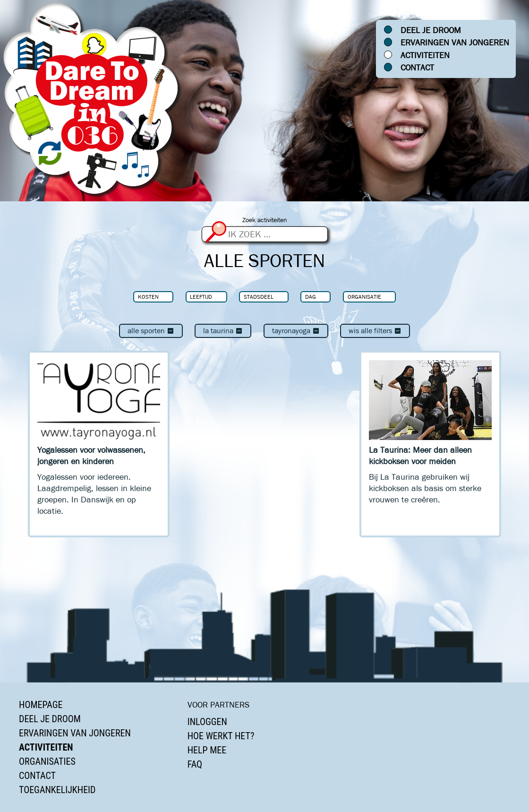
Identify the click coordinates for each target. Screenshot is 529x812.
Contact (417, 68)
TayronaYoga (296, 331)
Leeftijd (201, 297)
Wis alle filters (375, 331)
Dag (311, 297)
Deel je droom (431, 30)
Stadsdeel (259, 297)
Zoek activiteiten (265, 220)
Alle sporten (151, 331)
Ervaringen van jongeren (455, 43)
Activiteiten (425, 55)
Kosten (148, 297)
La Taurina (223, 331)
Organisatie (364, 297)
